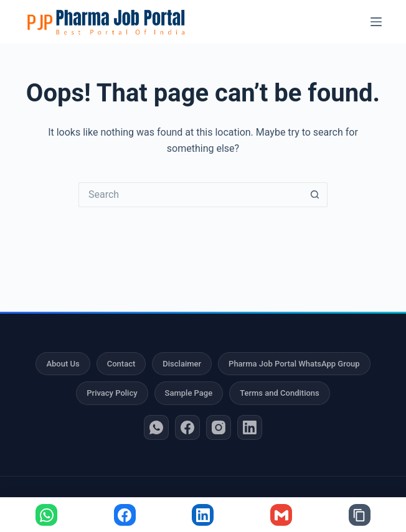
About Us (63, 364)
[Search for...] (191, 195)
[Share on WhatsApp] (46, 515)
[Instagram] (219, 427)
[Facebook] (187, 427)
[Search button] (315, 195)
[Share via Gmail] (281, 515)
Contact (121, 364)
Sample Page (189, 393)
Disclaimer (182, 364)
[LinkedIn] (250, 427)
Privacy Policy (112, 393)
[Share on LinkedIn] (203, 515)
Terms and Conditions (280, 393)
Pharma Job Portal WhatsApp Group (294, 364)
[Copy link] (360, 515)
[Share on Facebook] (125, 515)
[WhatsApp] (156, 427)
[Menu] (376, 22)
